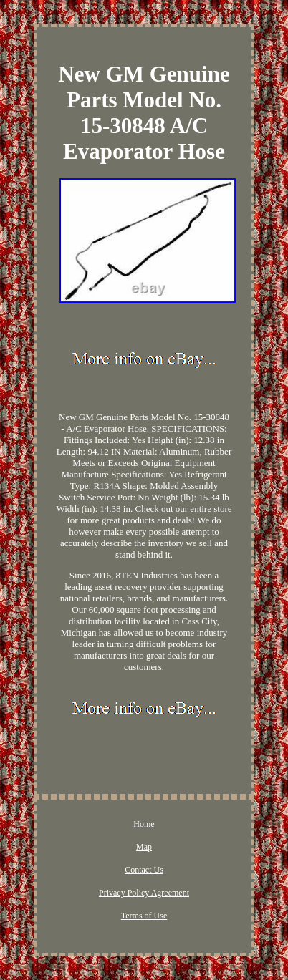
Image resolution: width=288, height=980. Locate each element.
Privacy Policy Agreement (144, 893)
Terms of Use (144, 916)
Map (144, 847)
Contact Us (144, 870)
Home (144, 824)
